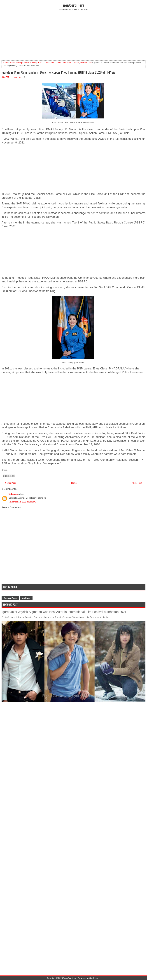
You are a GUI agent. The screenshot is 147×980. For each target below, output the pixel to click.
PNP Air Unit (86, 63)
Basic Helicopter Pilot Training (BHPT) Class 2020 (33, 63)
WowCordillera (73, 5)
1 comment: (18, 77)
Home (5, 63)
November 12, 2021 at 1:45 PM (22, 502)
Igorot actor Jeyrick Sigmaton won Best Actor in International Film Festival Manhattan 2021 (64, 612)
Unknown (13, 494)
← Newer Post (9, 483)
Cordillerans (95, 978)
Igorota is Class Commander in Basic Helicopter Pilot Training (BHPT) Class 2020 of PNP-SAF (59, 72)
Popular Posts (10, 598)
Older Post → (138, 483)
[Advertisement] (73, 35)
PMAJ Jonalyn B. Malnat (68, 63)
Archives (26, 598)
